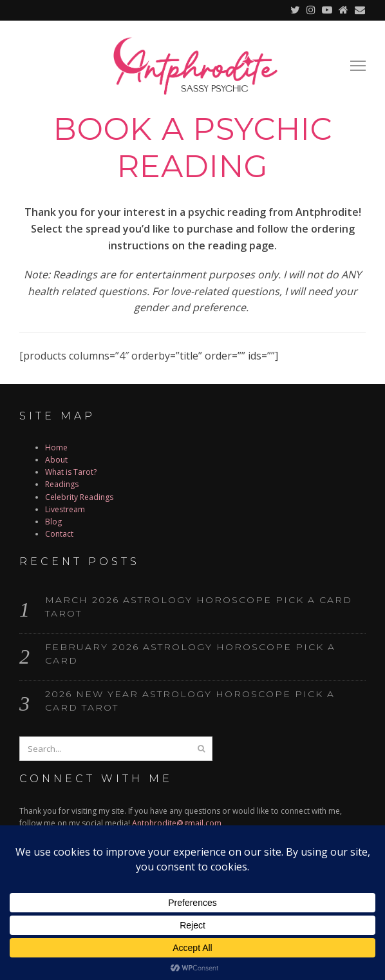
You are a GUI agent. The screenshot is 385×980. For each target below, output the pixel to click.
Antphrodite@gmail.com (177, 823)
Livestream (65, 509)
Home (56, 447)
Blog (53, 522)
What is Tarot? (71, 472)
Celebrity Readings (79, 497)
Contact (59, 534)
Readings (62, 484)
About (56, 460)
